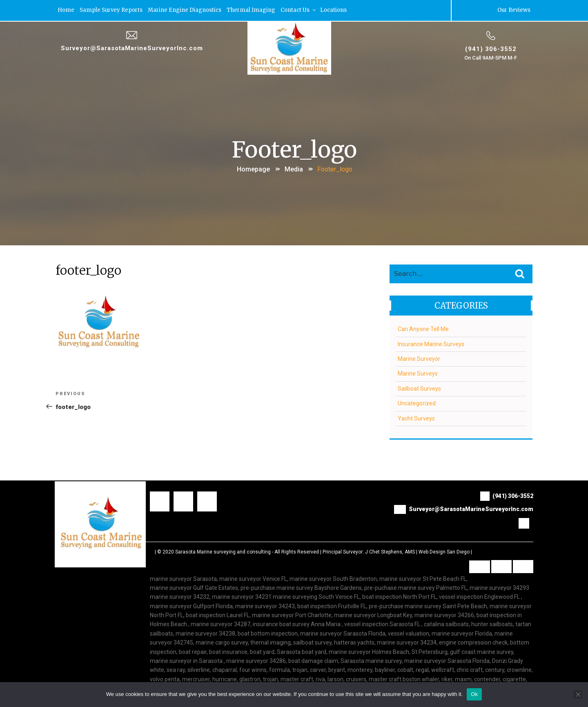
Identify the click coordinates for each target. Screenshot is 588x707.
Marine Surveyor (419, 358)
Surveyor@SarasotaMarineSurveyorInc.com (132, 48)
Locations (333, 10)
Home (66, 10)
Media (294, 169)
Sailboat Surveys (419, 388)
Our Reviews (514, 10)
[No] (578, 694)
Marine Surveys (418, 373)
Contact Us (299, 10)
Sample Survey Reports (111, 10)
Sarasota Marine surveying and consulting (223, 551)
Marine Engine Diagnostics (185, 10)
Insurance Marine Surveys (431, 343)
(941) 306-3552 (491, 49)
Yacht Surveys (416, 418)
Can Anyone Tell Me (423, 329)
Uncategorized (417, 403)
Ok (474, 694)
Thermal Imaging (251, 10)
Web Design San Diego (444, 551)
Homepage (253, 169)
